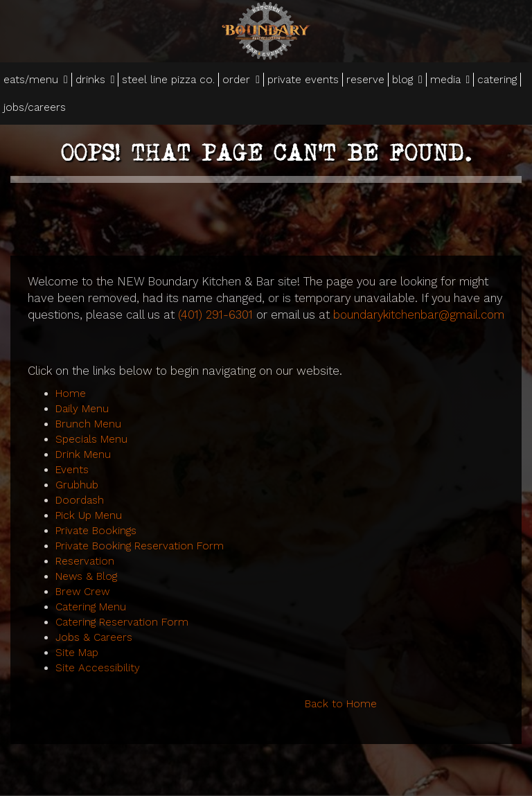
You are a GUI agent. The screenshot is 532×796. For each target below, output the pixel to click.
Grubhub (77, 485)
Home (71, 393)
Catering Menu (91, 607)
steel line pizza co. (168, 80)
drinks (95, 80)
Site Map (77, 653)
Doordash (80, 500)
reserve (365, 80)
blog (407, 80)
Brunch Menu (88, 424)
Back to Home (341, 704)
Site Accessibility (98, 668)
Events (72, 470)
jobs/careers (35, 107)
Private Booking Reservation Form (140, 546)
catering (497, 80)
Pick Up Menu (89, 515)
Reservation (85, 561)
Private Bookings (96, 531)
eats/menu (36, 80)
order (241, 80)
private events (303, 80)
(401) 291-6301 (215, 315)
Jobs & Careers (94, 637)
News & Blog (86, 576)
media (450, 80)
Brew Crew (82, 592)
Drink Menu (83, 454)
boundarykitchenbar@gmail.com (419, 315)
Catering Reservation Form (122, 622)
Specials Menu (91, 439)
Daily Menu (82, 409)
